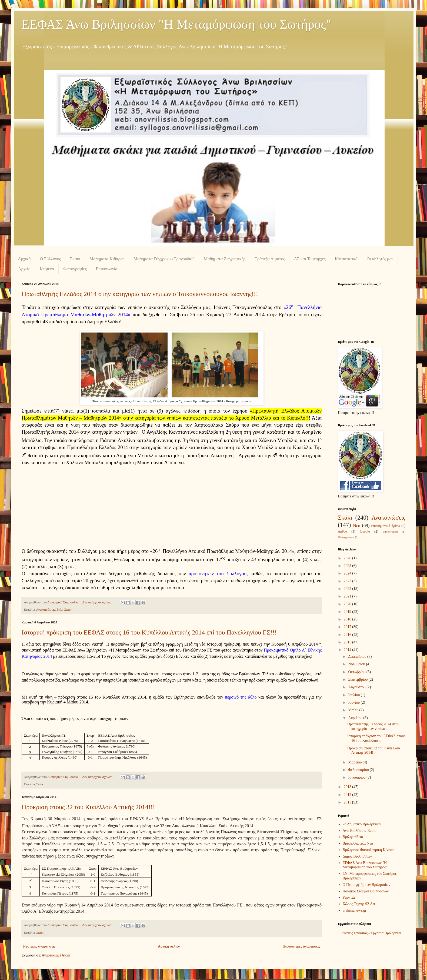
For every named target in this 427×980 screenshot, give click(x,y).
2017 (348, 627)
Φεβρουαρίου (359, 770)
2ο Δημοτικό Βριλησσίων (362, 824)
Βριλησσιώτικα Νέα (358, 843)
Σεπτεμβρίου (358, 680)
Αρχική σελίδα (169, 946)
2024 (348, 573)
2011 (348, 802)
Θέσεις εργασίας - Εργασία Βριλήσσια (372, 933)
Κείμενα (47, 269)
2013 (348, 787)
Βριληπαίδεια (353, 837)
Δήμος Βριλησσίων (357, 856)
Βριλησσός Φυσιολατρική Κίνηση (368, 850)
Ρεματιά (349, 897)
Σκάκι (75, 259)
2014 (348, 650)
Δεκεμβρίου (358, 657)
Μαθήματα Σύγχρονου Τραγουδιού (164, 259)
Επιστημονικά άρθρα (386, 526)
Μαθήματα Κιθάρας (107, 259)
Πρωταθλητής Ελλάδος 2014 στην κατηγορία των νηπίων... (373, 726)
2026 (348, 558)
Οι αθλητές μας (380, 259)
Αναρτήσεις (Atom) (56, 955)
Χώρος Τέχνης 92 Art (359, 904)
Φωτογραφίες (75, 269)
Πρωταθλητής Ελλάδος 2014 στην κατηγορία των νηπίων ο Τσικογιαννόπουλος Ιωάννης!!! (140, 294)
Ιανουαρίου (357, 777)
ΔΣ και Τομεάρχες (310, 259)
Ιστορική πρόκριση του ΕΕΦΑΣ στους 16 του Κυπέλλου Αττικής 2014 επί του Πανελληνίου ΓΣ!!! (149, 632)
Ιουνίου (354, 702)
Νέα (60, 610)
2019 (348, 612)
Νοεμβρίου (357, 664)
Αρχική (24, 259)
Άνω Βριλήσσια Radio (360, 831)
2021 (348, 596)
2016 (348, 635)
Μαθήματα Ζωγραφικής (225, 259)
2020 (348, 604)
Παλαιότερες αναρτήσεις (301, 946)
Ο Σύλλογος (50, 259)
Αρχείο (24, 269)
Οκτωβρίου (357, 672)
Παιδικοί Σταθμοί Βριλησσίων (366, 891)
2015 (348, 642)
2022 (348, 589)
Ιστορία (365, 531)
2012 (348, 795)
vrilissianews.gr (355, 910)
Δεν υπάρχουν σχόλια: (98, 602)
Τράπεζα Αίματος (270, 259)
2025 (348, 566)
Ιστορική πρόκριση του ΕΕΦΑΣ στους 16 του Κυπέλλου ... (376, 738)
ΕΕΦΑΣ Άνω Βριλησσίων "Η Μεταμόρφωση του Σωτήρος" (176, 24)
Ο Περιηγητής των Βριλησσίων (366, 885)
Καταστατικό (346, 259)
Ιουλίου (354, 695)
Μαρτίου (355, 762)
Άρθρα (342, 531)
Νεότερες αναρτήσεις (39, 946)
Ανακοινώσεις (46, 610)
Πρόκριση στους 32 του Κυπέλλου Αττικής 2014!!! (88, 807)
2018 (348, 619)
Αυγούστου (357, 687)
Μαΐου (354, 710)
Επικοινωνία (107, 269)
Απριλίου (356, 718)
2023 (348, 581)
